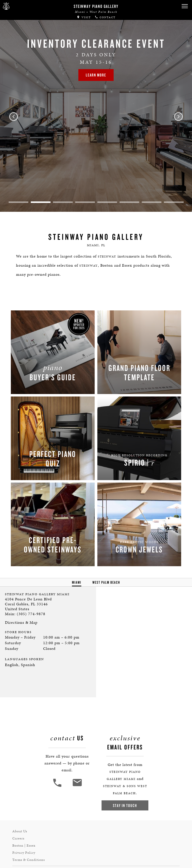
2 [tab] (41, 202)
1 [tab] (18, 202)
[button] (185, 6)
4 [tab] (85, 202)
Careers (18, 838)
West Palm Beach (106, 582)
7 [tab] (152, 202)
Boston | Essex (24, 845)
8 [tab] (174, 202)
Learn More (96, 75)
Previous (14, 117)
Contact (105, 17)
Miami (77, 582)
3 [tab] (63, 202)
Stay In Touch (125, 805)
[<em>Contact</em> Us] (77, 786)
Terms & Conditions (29, 860)
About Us (20, 831)
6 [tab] (129, 202)
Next (178, 117)
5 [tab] (107, 202)
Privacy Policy (24, 853)
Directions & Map (21, 622)
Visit (84, 17)
